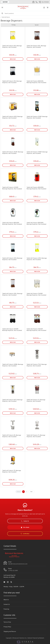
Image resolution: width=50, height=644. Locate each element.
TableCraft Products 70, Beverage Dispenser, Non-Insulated (12, 471)
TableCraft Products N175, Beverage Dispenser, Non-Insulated (12, 400)
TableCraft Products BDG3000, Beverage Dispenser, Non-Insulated (36, 223)
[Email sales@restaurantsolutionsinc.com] (33, 2)
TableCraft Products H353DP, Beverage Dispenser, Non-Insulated (12, 188)
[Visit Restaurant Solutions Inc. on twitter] (11, 582)
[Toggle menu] (2, 7)
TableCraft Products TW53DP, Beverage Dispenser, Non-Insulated (12, 330)
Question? (5, 2)
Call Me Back (44, 2)
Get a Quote (25, 527)
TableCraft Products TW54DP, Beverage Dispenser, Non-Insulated (36, 330)
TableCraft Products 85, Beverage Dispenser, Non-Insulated (12, 436)
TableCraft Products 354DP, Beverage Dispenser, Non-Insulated (13, 153)
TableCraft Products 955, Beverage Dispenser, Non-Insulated (12, 46)
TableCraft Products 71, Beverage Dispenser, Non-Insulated (36, 436)
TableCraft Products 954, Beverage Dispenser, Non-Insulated (36, 46)
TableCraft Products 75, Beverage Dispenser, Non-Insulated (36, 400)
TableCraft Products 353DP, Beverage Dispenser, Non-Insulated (37, 117)
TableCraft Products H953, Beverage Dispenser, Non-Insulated (12, 117)
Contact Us (25, 521)
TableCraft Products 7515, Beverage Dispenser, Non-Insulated (37, 365)
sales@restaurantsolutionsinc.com (18, 564)
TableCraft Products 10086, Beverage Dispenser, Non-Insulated (13, 365)
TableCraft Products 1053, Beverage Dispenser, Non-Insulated (12, 259)
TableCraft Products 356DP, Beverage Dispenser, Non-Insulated (37, 153)
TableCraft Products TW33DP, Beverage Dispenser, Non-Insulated (36, 294)
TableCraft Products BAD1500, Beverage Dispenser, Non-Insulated (36, 82)
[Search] (25, 13)
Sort (37, 25)
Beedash (42, 638)
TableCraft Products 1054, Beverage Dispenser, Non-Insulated (12, 294)
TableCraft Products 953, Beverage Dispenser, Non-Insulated (12, 82)
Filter (14, 25)
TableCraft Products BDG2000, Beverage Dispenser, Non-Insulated (36, 188)
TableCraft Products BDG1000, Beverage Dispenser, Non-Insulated (12, 223)
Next (31, 492)
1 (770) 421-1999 (13, 570)
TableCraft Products (6, 17)
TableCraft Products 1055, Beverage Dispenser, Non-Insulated (37, 259)
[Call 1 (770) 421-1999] (37, 2)
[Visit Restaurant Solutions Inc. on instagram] (8, 582)
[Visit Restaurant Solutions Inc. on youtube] (4, 582)
